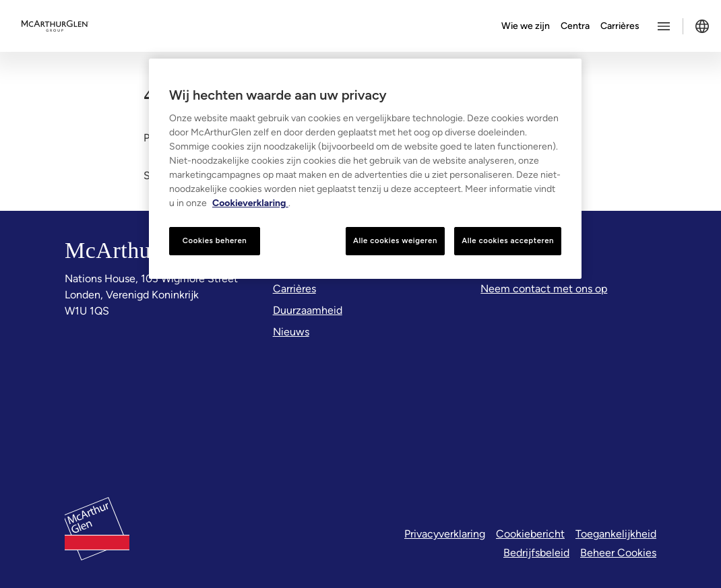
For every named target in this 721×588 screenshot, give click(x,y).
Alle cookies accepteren (508, 240)
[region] (365, 169)
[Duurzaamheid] (308, 311)
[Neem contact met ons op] (544, 289)
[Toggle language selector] (702, 26)
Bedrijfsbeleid (536, 553)
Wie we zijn (526, 26)
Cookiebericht (530, 534)
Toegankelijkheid (616, 534)
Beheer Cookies (618, 553)
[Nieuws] (291, 332)
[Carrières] (294, 289)
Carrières (620, 26)
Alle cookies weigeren (395, 240)
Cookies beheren (215, 240)
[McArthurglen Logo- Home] (55, 26)
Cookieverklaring (250, 203)
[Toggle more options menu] (664, 26)
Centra (575, 26)
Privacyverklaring (445, 534)
